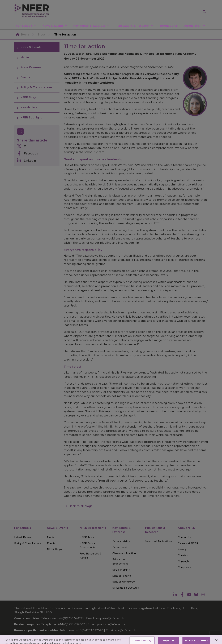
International (168, 26)
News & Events (53, 26)
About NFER (193, 26)
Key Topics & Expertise (89, 26)
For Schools (24, 26)
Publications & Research (133, 26)
